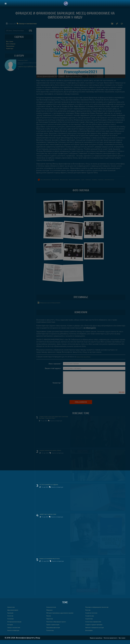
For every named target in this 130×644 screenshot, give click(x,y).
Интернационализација (17, 625)
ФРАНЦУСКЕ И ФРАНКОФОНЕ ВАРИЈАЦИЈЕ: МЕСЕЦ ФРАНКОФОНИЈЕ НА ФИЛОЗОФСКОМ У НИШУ (65, 16)
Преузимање (105, 24)
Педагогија (51, 623)
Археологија (12, 611)
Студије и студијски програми (97, 628)
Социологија (90, 623)
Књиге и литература (58, 428)
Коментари (118, 24)
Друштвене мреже (15, 614)
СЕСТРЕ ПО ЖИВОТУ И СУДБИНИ (52, 489)
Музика (49, 620)
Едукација (11, 617)
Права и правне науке (55, 628)
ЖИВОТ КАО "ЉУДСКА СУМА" (51, 519)
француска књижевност (85, 181)
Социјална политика (93, 617)
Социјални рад (91, 620)
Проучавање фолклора (55, 631)
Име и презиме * (55, 367)
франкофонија (60, 181)
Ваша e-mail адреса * (53, 372)
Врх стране (10, 41)
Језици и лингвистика (16, 631)
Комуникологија (53, 611)
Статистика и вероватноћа (96, 625)
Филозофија (90, 634)
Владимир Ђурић (24, 61)
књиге (95, 181)
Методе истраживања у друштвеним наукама (65, 617)
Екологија (11, 620)
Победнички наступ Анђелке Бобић (53, 306)
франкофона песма (42, 184)
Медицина (51, 614)
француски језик (71, 181)
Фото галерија (90, 24)
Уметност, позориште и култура (98, 631)
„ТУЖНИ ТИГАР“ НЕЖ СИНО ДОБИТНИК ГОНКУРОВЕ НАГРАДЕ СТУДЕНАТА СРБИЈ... (54, 423)
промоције (102, 181)
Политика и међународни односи (60, 625)
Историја (11, 628)
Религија (89, 614)
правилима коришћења (86, 360)
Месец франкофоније (48, 181)
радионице (118, 181)
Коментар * (57, 387)
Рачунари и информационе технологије (101, 611)
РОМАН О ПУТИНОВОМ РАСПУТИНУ (53, 563)
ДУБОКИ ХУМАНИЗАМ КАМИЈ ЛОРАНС (54, 455)
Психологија (51, 634)
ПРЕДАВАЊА (110, 181)
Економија (12, 623)
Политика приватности (106, 642)
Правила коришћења (87, 642)
